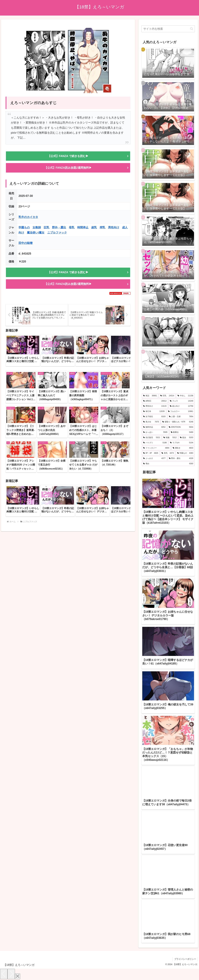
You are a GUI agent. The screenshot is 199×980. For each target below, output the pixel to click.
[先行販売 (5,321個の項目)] (152, 438)
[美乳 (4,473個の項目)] (168, 453)
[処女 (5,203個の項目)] (187, 438)
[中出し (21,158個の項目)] (185, 396)
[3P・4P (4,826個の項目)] (151, 453)
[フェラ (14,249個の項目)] (182, 401)
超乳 (94, 227)
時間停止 (83, 227)
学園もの (24, 227)
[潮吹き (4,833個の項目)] (183, 448)
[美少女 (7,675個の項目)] (151, 422)
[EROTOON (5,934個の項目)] (181, 427)
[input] (168, 29)
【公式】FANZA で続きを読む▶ (68, 156)
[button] (125, 350)
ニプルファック (57, 233)
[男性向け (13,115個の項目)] (155, 406)
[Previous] (4, 974)
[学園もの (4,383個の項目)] (185, 453)
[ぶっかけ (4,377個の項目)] (154, 458)
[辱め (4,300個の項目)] (168, 464)
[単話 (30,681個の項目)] (150, 396)
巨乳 (46, 227)
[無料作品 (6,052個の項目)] (154, 427)
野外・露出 (59, 227)
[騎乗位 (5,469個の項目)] (182, 432)
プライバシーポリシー (185, 959)
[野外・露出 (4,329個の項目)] (181, 458)
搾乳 (102, 227)
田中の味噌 (25, 243)
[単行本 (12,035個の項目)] (154, 412)
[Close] (18, 976)
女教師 (37, 227)
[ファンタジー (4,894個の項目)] (156, 448)
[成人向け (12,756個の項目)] (182, 406)
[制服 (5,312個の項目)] (170, 438)
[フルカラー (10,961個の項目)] (181, 412)
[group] (23, 350)
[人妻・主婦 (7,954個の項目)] (181, 417)
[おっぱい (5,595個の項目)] (155, 432)
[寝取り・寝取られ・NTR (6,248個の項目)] (178, 422)
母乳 (72, 227)
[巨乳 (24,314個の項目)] (167, 396)
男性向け (114, 227)
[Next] (11, 974)
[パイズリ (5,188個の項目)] (155, 443)
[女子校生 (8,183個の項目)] (154, 417)
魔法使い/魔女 (36, 233)
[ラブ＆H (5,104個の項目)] (182, 443)
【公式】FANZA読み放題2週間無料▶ (68, 168)
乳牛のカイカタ (28, 217)
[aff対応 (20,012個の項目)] (155, 401)
